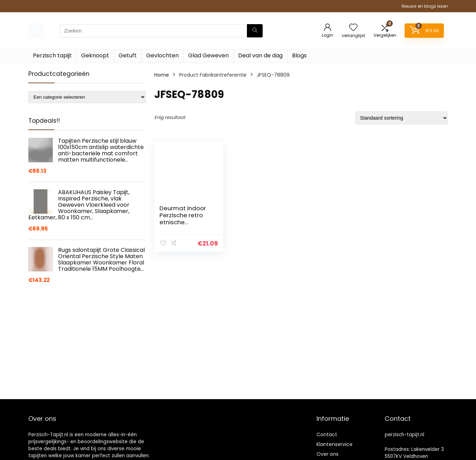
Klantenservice (335, 444)
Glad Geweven (208, 55)
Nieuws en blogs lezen (425, 6)
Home (162, 75)
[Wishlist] (353, 28)
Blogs (299, 55)
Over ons (328, 454)
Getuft (128, 55)
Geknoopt (95, 55)
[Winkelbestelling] (402, 118)
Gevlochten (162, 55)
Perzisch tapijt (52, 55)
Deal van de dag (260, 55)
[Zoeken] (255, 31)
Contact (327, 434)
